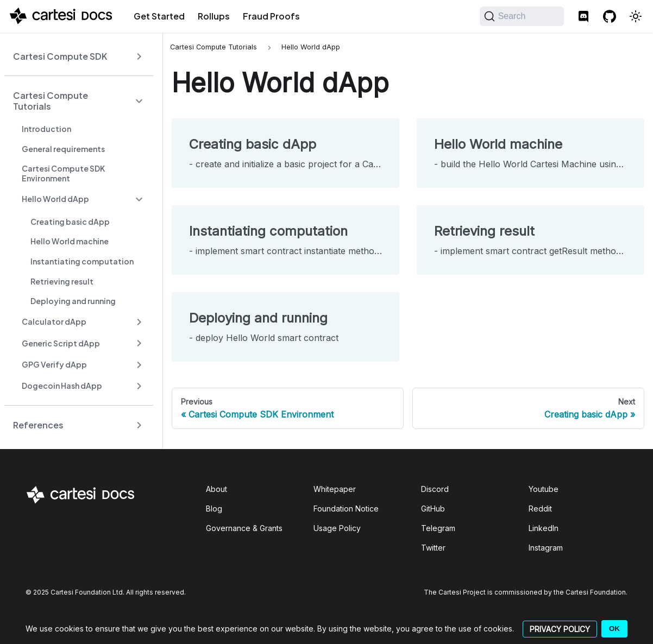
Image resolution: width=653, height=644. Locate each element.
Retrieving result (62, 281)
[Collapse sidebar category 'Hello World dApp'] (139, 199)
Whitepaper (335, 489)
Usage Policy (337, 528)
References (38, 425)
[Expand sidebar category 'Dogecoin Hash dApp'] (139, 386)
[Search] (522, 16)
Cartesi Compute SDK (60, 56)
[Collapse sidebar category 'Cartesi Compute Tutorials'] (139, 101)
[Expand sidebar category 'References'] (139, 425)
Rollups (214, 16)
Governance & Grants (244, 528)
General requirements (63, 149)
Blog (214, 509)
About (216, 489)
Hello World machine (70, 241)
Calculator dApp (54, 321)
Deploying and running (73, 301)
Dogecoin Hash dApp (62, 386)
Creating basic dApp (70, 222)
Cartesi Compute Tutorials (51, 101)
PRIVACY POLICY (560, 629)
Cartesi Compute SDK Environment (63, 173)
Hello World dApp (55, 199)
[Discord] (583, 16)
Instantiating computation (82, 261)
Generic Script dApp (61, 343)
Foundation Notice (346, 509)
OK (614, 629)
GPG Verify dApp (54, 364)
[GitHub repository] (610, 16)
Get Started (159, 16)
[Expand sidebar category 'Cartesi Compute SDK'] (139, 56)
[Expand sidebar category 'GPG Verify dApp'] (139, 365)
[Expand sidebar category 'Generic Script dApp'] (139, 343)
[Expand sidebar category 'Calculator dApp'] (139, 322)
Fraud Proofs (271, 16)
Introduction (46, 129)
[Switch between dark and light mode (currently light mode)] (636, 16)
